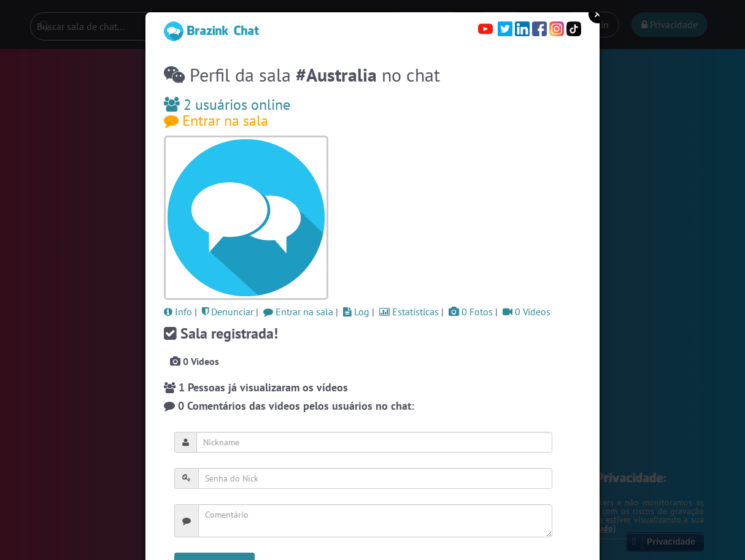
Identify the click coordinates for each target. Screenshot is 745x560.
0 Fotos (471, 312)
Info (178, 312)
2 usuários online (227, 105)
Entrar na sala (216, 121)
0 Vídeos (527, 312)
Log (356, 312)
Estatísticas (409, 312)
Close (598, 14)
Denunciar (228, 312)
